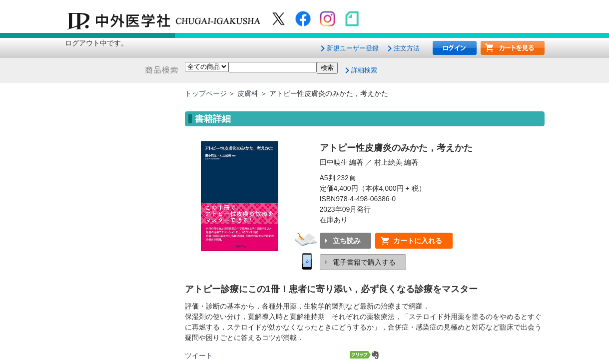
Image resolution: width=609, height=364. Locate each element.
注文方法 (407, 48)
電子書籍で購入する (364, 262)
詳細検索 (364, 70)
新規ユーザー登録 (353, 48)
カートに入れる (418, 241)
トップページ (206, 93)
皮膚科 (248, 93)
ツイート (199, 356)
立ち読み (347, 241)
